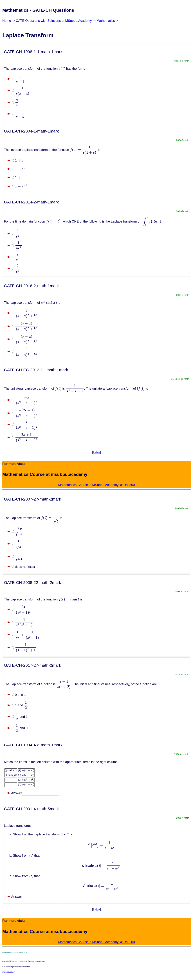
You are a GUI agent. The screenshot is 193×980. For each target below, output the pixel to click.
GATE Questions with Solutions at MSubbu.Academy (54, 21)
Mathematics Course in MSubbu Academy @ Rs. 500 (96, 485)
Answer (17, 793)
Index (96, 452)
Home (7, 21)
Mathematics (106, 21)
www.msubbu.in (9, 972)
